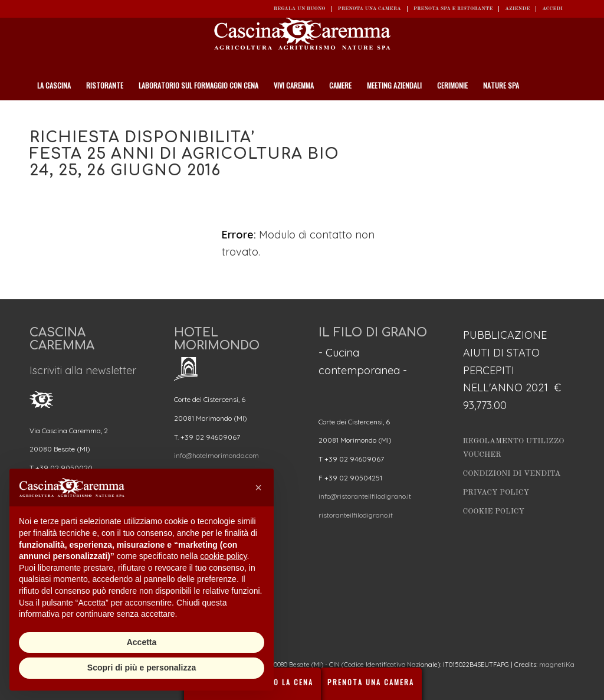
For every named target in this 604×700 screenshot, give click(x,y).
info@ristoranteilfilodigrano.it (365, 496)
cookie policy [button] (223, 556)
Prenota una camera (370, 9)
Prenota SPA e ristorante (453, 9)
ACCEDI (552, 9)
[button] (258, 488)
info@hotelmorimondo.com (216, 455)
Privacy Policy (496, 493)
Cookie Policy (494, 511)
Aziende (517, 9)
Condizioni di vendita (512, 474)
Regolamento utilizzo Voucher (514, 448)
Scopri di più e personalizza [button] (142, 668)
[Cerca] (568, 115)
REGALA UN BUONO (300, 9)
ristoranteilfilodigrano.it (356, 515)
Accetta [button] (142, 642)
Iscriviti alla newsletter (83, 370)
